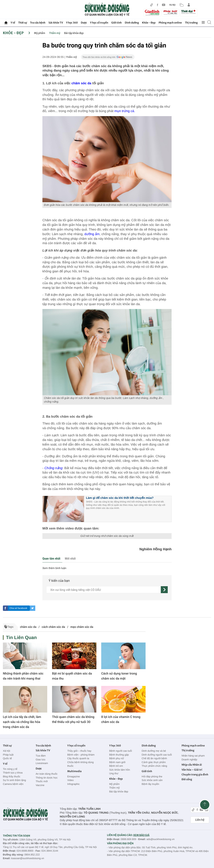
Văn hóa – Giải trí (192, 770)
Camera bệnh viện (13, 784)
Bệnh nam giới (117, 762)
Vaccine (40, 785)
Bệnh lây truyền (150, 784)
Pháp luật (8, 755)
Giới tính (116, 23)
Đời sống (187, 779)
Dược (84, 23)
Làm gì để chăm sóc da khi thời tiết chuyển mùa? (120, 498)
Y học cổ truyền (99, 23)
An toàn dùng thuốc (47, 774)
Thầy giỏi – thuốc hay (79, 751)
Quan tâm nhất (51, 559)
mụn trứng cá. (125, 111)
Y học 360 (72, 23)
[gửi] (164, 590)
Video (70, 780)
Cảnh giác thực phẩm (154, 762)
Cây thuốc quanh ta (78, 758)
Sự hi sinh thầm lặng (14, 780)
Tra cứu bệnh (38, 23)
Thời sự (22, 23)
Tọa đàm (41, 756)
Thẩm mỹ (55, 33)
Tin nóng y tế (10, 769)
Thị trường (191, 23)
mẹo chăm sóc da (82, 627)
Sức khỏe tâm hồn (120, 770)
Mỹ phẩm (40, 33)
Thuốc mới (42, 781)
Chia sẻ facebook (18, 608)
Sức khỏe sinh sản (152, 780)
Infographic (73, 784)
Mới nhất (70, 559)
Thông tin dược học (47, 778)
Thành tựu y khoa (13, 773)
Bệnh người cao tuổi (120, 751)
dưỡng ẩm (92, 234)
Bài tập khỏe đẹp (74, 33)
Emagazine (74, 776)
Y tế (13, 23)
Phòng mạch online (170, 23)
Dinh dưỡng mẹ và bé (154, 751)
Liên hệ (200, 820)
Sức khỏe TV (56, 23)
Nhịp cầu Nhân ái (192, 765)
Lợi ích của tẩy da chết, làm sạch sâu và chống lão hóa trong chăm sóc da (22, 722)
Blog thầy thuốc (12, 776)
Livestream (42, 763)
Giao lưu (40, 759)
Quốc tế (7, 758)
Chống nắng (53, 468)
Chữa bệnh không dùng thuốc (80, 764)
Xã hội (7, 751)
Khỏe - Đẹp (149, 23)
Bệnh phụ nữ (116, 758)
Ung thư (114, 773)
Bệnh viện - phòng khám (81, 755)
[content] (104, 590)
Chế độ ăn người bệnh (154, 758)
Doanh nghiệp (189, 759)
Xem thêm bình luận (54, 568)
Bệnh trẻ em (116, 766)
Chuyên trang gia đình (195, 775)
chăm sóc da (81, 83)
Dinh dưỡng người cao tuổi (157, 755)
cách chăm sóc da (53, 627)
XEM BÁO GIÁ (141, 835)
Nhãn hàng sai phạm (193, 756)
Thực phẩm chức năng (154, 766)
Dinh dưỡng (132, 23)
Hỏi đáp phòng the (152, 776)
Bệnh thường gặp (119, 755)
